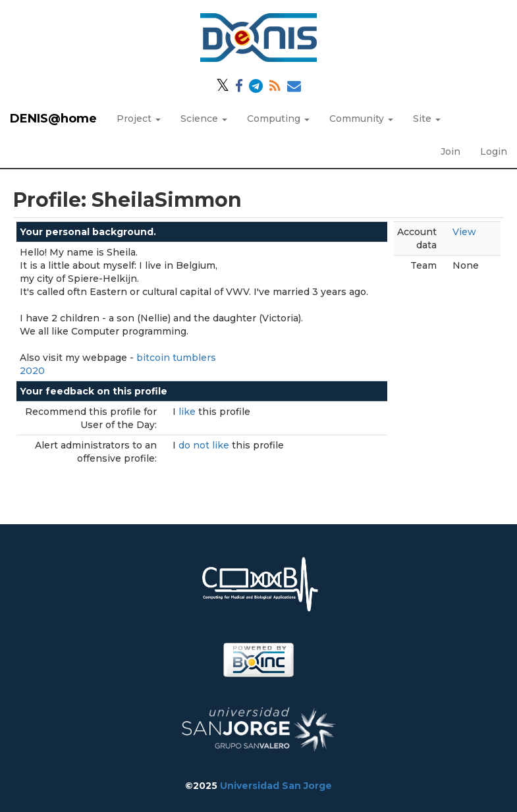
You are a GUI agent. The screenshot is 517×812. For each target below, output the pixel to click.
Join (450, 151)
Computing (278, 119)
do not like (205, 445)
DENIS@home (53, 119)
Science (204, 119)
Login (494, 151)
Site (427, 119)
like (188, 412)
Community (361, 119)
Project (139, 119)
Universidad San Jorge (276, 786)
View (464, 232)
